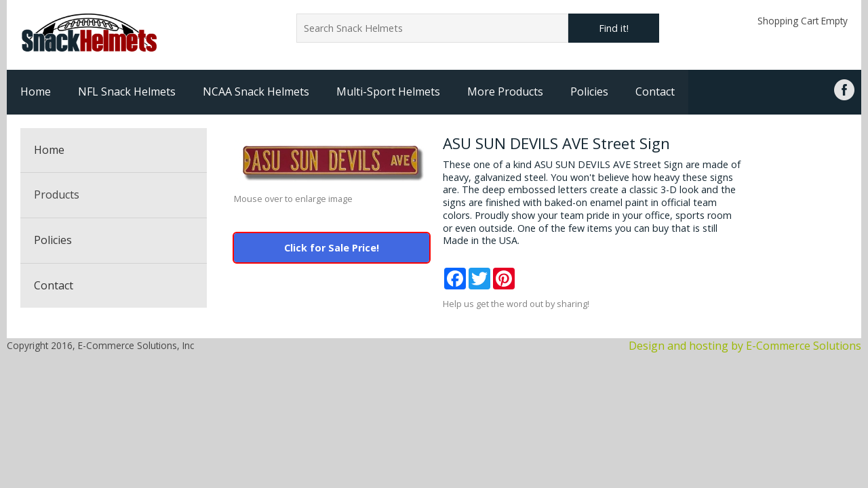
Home (36, 91)
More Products (505, 91)
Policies (589, 91)
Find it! (614, 28)
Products (57, 195)
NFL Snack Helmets (127, 91)
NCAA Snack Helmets (256, 91)
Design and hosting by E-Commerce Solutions (745, 346)
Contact (655, 91)
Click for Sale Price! (332, 248)
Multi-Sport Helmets (388, 91)
